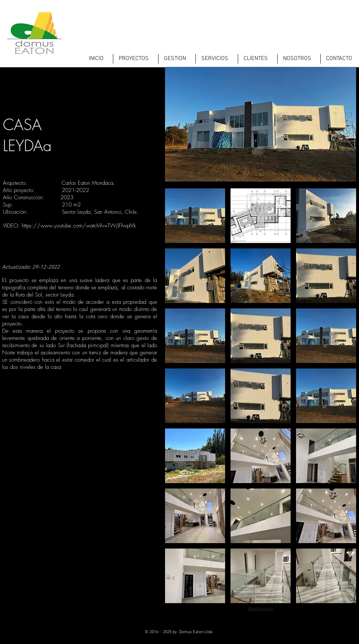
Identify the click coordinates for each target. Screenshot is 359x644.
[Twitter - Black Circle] (320, 635)
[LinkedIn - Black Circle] (338, 635)
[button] (195, 216)
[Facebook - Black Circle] (302, 635)
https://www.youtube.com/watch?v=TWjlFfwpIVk (79, 226)
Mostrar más (261, 609)
